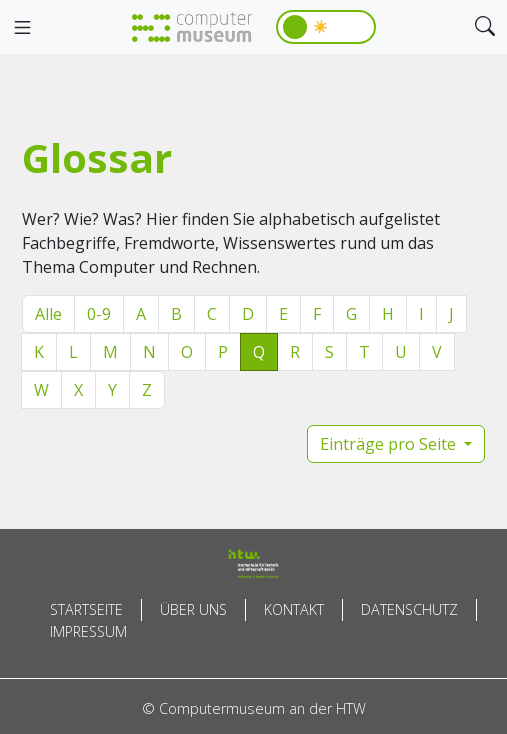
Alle (48, 314)
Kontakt (294, 609)
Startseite (86, 609)
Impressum (88, 631)
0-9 (99, 314)
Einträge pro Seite (390, 444)
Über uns (193, 609)
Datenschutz (409, 609)
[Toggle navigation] (22, 28)
